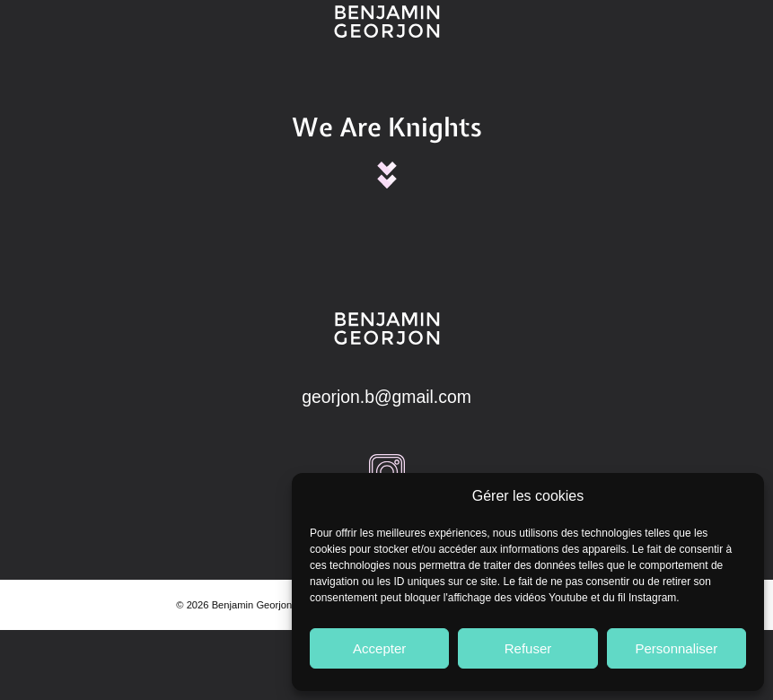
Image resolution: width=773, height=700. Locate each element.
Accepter (379, 648)
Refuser (528, 648)
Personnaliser (676, 648)
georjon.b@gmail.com (386, 397)
